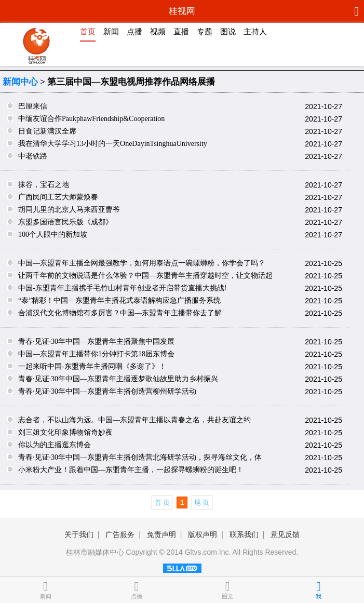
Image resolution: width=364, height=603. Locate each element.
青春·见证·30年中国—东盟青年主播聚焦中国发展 (96, 341)
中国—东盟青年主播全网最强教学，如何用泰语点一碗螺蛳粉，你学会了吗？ (142, 263)
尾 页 (202, 503)
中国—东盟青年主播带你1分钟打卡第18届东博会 (96, 354)
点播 (134, 31)
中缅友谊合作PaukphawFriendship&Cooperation (91, 119)
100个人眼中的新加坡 (53, 235)
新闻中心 (20, 82)
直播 (181, 31)
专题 (205, 31)
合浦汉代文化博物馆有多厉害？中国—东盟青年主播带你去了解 (120, 313)
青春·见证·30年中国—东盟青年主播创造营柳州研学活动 (107, 391)
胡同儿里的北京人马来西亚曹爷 (69, 210)
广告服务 (120, 534)
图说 (228, 31)
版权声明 (203, 534)
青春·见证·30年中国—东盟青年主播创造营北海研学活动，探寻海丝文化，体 (140, 457)
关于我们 (79, 534)
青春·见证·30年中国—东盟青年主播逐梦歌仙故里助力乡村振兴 (118, 379)
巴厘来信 (33, 106)
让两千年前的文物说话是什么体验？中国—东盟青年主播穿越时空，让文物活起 (145, 276)
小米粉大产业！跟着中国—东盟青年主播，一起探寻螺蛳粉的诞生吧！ (131, 470)
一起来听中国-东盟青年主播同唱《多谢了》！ (92, 366)
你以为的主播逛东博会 (55, 445)
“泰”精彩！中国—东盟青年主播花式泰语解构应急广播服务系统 (119, 300)
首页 (88, 31)
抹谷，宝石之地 (44, 185)
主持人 (255, 31)
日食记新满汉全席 (47, 131)
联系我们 (244, 534)
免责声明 (161, 534)
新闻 (111, 31)
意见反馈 (285, 534)
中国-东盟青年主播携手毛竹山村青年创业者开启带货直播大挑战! (122, 288)
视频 (158, 31)
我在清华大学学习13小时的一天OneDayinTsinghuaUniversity (113, 144)
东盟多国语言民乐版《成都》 (65, 222)
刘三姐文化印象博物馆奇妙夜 (65, 432)
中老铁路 (33, 156)
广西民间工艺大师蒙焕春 (58, 197)
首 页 (163, 503)
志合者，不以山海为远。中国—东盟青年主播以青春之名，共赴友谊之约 (134, 420)
